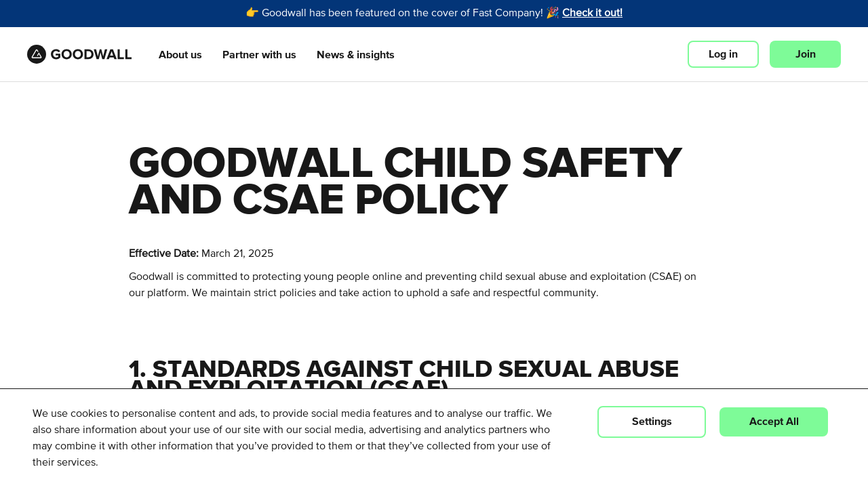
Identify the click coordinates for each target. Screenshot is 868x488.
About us (180, 55)
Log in (723, 54)
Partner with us (259, 55)
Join (806, 54)
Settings (652, 422)
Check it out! (592, 14)
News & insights (356, 55)
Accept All (774, 422)
